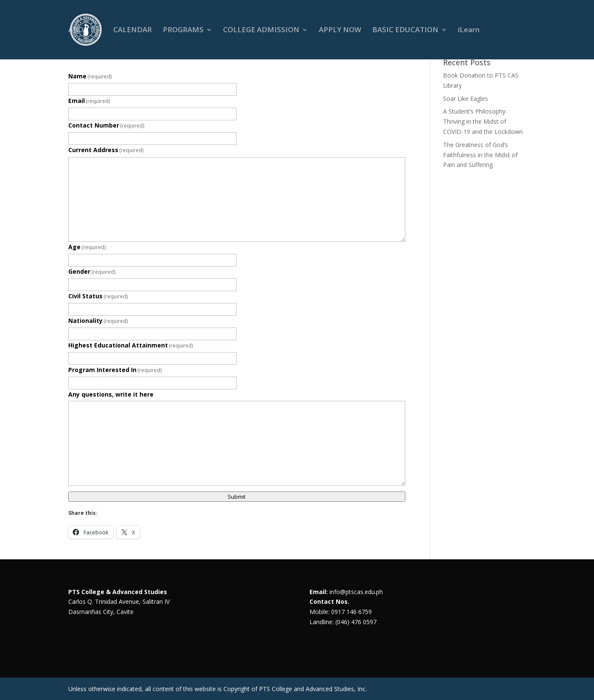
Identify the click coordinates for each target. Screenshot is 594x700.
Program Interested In (115, 370)
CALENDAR (132, 31)
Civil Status (98, 296)
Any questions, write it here (111, 394)
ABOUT (81, 31)
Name (90, 76)
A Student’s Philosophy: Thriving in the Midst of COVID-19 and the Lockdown (483, 121)
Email (89, 101)
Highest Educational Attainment (131, 345)
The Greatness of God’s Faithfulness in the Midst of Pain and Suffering (480, 155)
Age (87, 247)
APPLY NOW (340, 31)
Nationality (98, 321)
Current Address (106, 150)
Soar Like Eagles (466, 99)
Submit (237, 497)
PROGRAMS (183, 31)
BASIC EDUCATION (405, 31)
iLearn (469, 31)
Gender (92, 271)
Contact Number (107, 125)
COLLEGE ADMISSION (261, 31)
